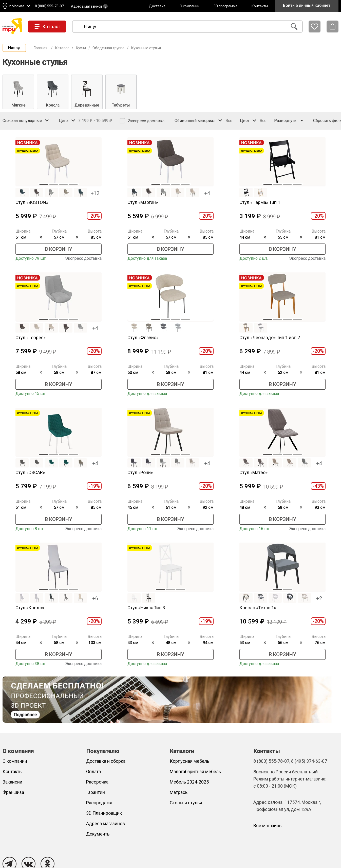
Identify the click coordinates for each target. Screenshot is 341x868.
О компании (190, 6)
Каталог (62, 48)
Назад (14, 48)
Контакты (260, 6)
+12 (95, 193)
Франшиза (13, 792)
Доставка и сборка (106, 761)
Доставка (157, 6)
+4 (207, 193)
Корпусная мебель (190, 761)
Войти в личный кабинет (307, 5)
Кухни (81, 48)
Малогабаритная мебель (195, 771)
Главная (40, 48)
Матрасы (179, 792)
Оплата (93, 771)
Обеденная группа (108, 48)
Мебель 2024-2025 (189, 782)
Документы (98, 834)
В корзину (59, 249)
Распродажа (99, 803)
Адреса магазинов (89, 6)
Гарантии (96, 792)
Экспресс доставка (142, 121)
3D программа (225, 6)
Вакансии (12, 782)
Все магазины (268, 826)
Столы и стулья (186, 803)
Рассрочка (97, 782)
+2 (319, 598)
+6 (95, 598)
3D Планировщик (104, 813)
